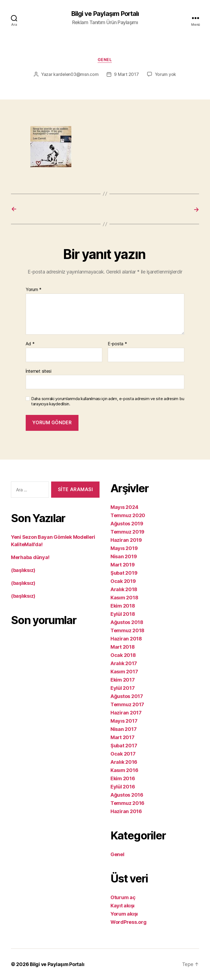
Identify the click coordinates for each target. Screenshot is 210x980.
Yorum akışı (124, 914)
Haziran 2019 (126, 540)
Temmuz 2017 (127, 705)
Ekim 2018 (123, 606)
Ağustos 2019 (127, 524)
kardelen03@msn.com (76, 75)
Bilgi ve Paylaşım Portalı (105, 14)
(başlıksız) (23, 570)
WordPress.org (129, 922)
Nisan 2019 (124, 557)
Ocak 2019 (123, 581)
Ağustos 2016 (127, 795)
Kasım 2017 (124, 672)
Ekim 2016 (123, 779)
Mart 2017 (122, 738)
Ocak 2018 (123, 655)
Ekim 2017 (123, 680)
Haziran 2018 (126, 639)
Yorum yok (166, 75)
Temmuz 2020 (128, 516)
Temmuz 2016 (127, 803)
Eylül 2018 (123, 614)
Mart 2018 (123, 647)
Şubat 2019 (124, 573)
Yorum (34, 290)
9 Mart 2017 (127, 75)
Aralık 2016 (124, 762)
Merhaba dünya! (30, 558)
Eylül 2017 (122, 688)
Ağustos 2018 (127, 623)
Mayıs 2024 (124, 507)
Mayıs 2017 (124, 721)
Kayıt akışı (122, 906)
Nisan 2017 (123, 729)
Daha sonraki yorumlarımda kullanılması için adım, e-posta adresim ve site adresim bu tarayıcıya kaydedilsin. (108, 402)
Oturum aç (123, 898)
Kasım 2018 (124, 598)
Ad (30, 344)
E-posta (117, 344)
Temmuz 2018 (127, 631)
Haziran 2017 (126, 713)
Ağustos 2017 (127, 696)
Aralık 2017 (124, 664)
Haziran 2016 (126, 812)
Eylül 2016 (123, 787)
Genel (105, 60)
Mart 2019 (123, 565)
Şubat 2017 (124, 746)
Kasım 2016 (124, 770)
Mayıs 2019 (124, 549)
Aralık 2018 (124, 590)
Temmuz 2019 (127, 532)
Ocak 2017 (123, 754)
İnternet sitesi (39, 371)
